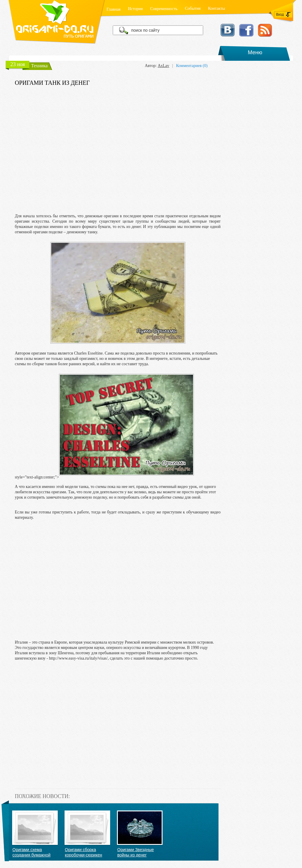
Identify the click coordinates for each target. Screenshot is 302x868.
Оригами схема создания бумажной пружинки (32, 852)
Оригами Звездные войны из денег (136, 852)
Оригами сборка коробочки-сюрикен (83, 852)
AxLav (164, 66)
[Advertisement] (118, 150)
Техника (39, 66)
